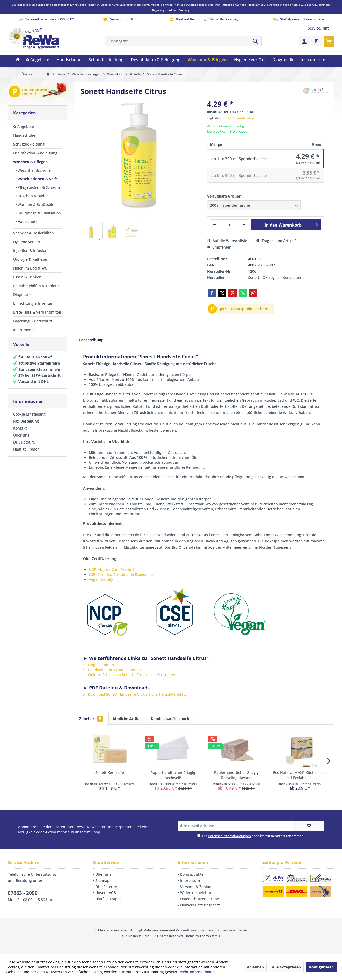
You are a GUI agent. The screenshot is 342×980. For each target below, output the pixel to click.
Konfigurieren (321, 967)
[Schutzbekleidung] (106, 60)
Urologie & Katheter (30, 259)
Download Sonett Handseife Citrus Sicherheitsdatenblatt (134, 694)
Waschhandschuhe (34, 170)
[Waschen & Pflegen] (207, 60)
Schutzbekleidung (29, 144)
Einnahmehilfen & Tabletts (36, 286)
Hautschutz (27, 222)
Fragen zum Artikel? (276, 241)
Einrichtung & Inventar (33, 303)
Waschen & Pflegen (30, 162)
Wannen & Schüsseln (35, 204)
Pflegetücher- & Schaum (38, 187)
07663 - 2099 (23, 893)
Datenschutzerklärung (200, 899)
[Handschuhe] (69, 60)
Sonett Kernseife (110, 772)
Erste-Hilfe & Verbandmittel (37, 312)
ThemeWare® (210, 936)
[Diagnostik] (283, 60)
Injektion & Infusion (30, 251)
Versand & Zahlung (197, 887)
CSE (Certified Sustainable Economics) (122, 574)
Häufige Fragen (26, 454)
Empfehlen (219, 247)
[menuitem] (319, 28)
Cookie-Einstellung (29, 419)
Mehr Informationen (197, 972)
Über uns (21, 440)
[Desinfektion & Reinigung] (156, 60)
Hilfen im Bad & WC (30, 268)
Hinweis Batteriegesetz (200, 905)
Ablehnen (255, 967)
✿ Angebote (24, 126)
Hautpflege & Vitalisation (39, 213)
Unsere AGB (106, 893)
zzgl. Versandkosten (239, 118)
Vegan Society (101, 579)
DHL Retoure (24, 447)
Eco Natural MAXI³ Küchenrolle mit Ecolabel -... (300, 775)
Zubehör (91, 719)
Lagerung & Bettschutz (33, 321)
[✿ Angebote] (38, 60)
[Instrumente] (313, 60)
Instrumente (24, 330)
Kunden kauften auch (170, 719)
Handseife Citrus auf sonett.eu (112, 670)
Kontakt (20, 433)
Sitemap (102, 880)
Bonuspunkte (192, 874)
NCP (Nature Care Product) (112, 569)
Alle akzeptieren (286, 967)
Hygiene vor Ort (27, 242)
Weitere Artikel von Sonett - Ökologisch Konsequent (130, 675)
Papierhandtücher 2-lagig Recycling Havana (236, 775)
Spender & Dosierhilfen (34, 233)
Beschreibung (91, 340)
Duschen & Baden (33, 196)
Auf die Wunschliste (227, 241)
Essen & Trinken (27, 277)
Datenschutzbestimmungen (229, 836)
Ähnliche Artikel (127, 719)
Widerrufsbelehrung (198, 893)
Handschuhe (24, 135)
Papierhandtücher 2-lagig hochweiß (173, 775)
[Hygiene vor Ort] (250, 60)
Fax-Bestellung (26, 426)
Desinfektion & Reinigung (35, 153)
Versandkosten (187, 930)
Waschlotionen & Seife (37, 179)
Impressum (190, 880)
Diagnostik (22, 295)
